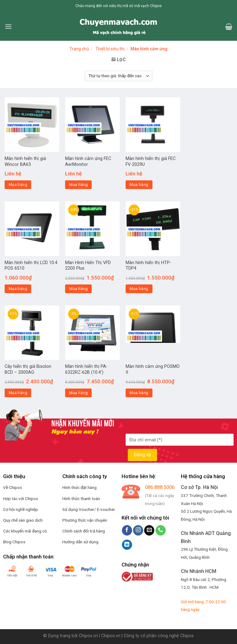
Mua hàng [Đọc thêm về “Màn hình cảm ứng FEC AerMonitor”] (78, 185)
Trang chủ (79, 49)
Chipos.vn (88, 636)
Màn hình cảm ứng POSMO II (153, 369)
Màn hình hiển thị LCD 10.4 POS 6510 (31, 266)
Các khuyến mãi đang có (25, 531)
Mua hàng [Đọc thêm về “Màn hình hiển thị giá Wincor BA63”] (18, 185)
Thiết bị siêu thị (110, 49)
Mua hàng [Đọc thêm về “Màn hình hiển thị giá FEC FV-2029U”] (139, 185)
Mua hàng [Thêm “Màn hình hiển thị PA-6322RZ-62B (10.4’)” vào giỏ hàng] (78, 393)
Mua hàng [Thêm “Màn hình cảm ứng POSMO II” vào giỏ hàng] (139, 393)
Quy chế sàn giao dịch (23, 520)
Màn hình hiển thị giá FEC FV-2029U (151, 162)
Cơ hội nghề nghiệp (21, 509)
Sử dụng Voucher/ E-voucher (89, 509)
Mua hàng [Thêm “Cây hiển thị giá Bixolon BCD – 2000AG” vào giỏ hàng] (18, 393)
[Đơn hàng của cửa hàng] (118, 76)
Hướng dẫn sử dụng (80, 542)
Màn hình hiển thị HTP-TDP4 (148, 266)
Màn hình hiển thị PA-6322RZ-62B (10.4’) (86, 369)
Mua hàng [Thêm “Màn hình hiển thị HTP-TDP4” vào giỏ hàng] (139, 289)
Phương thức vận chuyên (85, 520)
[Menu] (8, 26)
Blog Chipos (14, 542)
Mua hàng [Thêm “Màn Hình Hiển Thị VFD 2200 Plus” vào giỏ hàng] (78, 289)
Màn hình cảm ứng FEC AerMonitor (88, 162)
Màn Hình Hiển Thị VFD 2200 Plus (88, 266)
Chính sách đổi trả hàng (84, 531)
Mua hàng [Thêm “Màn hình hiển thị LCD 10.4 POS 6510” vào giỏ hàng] (18, 289)
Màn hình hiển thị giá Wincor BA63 (25, 162)
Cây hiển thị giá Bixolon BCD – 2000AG (28, 369)
